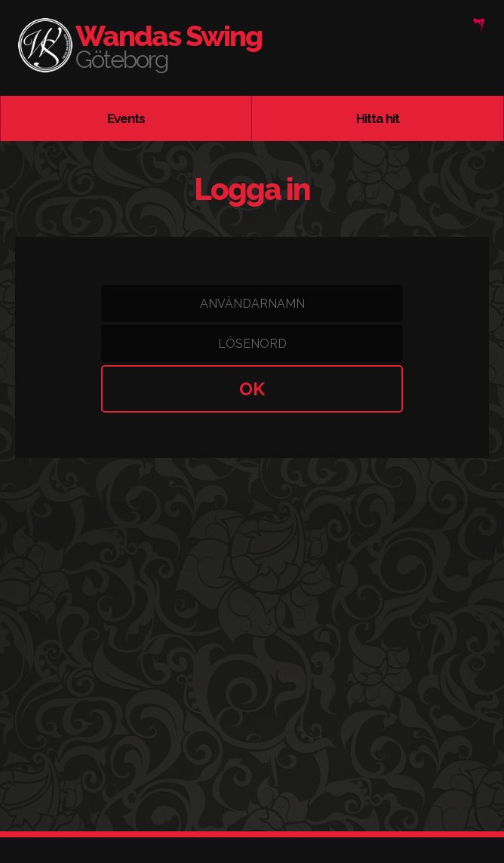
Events (126, 118)
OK (252, 389)
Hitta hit (378, 118)
